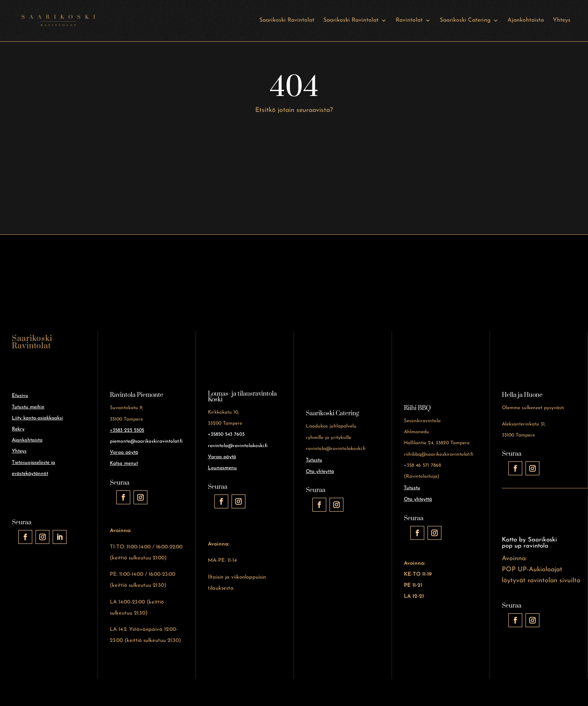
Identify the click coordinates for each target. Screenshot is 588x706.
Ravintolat (409, 20)
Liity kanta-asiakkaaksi (37, 418)
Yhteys (562, 20)
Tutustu (314, 460)
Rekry (18, 429)
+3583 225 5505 (127, 430)
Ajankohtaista (526, 20)
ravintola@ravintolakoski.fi (238, 446)
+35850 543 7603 (226, 434)
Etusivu (20, 396)
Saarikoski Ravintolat (287, 20)
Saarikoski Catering (465, 20)
